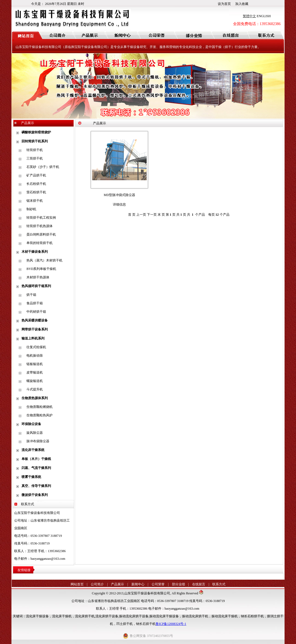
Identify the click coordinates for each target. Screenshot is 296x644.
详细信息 (119, 204)
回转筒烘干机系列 (35, 141)
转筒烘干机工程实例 (41, 218)
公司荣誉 (158, 584)
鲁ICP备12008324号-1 (171, 624)
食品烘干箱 (35, 303)
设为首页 (224, 4)
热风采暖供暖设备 (35, 320)
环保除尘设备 (31, 424)
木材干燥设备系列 (35, 252)
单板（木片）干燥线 (36, 459)
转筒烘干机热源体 (40, 226)
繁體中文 (249, 16)
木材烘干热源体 (38, 277)
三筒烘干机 (35, 158)
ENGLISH (264, 16)
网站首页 (77, 584)
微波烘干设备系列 (35, 495)
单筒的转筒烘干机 (40, 243)
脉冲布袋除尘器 (38, 441)
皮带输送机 (35, 372)
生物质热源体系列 (35, 398)
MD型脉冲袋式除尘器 (120, 195)
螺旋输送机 (35, 381)
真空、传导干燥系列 (36, 486)
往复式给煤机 (36, 347)
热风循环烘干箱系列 (36, 286)
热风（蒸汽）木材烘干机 (44, 260)
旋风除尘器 (35, 433)
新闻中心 (138, 584)
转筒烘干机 (35, 150)
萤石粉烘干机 (36, 192)
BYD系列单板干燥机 (41, 269)
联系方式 (219, 584)
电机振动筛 (35, 356)
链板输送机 (35, 364)
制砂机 (31, 209)
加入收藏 (242, 4)
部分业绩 (179, 584)
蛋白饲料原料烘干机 (41, 234)
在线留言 (199, 584)
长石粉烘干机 (36, 184)
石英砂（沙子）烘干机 (43, 167)
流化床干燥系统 (33, 450)
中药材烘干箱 (36, 312)
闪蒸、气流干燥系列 (36, 468)
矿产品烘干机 (36, 175)
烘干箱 (31, 295)
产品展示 (117, 584)
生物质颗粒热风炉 (40, 415)
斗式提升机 (35, 389)
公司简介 (97, 584)
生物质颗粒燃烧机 (40, 407)
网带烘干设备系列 (35, 329)
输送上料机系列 (33, 338)
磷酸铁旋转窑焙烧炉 (36, 132)
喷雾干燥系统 (31, 477)
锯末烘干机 (35, 201)
